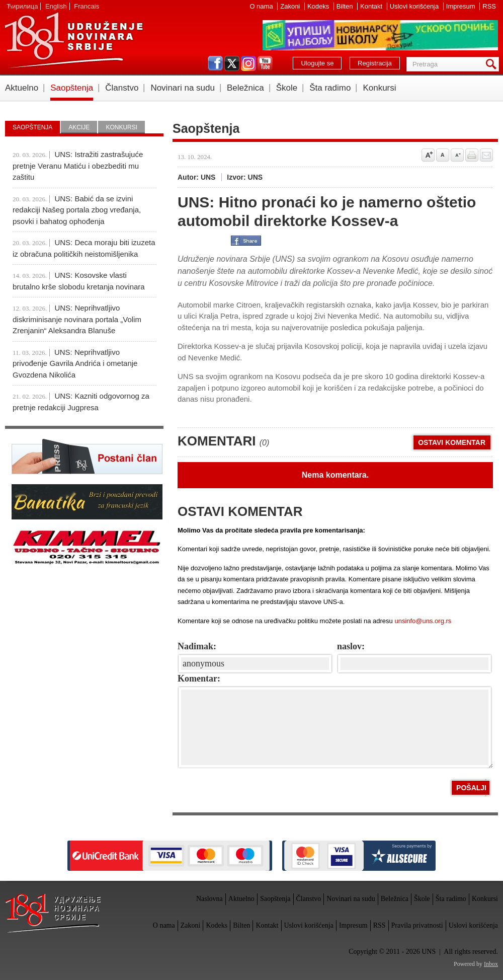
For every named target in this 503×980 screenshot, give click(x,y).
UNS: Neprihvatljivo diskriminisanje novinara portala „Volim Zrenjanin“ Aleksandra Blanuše (77, 319)
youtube (265, 63)
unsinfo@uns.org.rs (423, 621)
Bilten (346, 6)
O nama (262, 6)
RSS (489, 6)
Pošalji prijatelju (486, 155)
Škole (287, 88)
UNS (73, 40)
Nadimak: (197, 646)
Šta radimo (330, 88)
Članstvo (122, 88)
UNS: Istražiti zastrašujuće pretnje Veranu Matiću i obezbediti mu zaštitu (78, 166)
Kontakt (372, 6)
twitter (232, 63)
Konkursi (379, 88)
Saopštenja (72, 88)
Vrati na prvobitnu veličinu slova (443, 155)
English (56, 6)
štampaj (472, 155)
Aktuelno (22, 88)
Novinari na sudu (183, 88)
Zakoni (291, 6)
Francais (87, 6)
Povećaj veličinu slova (428, 155)
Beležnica (245, 88)
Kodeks (319, 6)
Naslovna (209, 899)
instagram (248, 63)
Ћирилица (22, 6)
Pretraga (493, 64)
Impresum (462, 6)
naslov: (351, 646)
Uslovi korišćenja (415, 6)
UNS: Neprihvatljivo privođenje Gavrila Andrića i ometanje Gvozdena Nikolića (75, 363)
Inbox (491, 964)
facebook (215, 63)
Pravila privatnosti (417, 925)
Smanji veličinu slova (457, 155)
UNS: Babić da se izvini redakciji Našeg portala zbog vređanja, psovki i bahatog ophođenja (77, 210)
